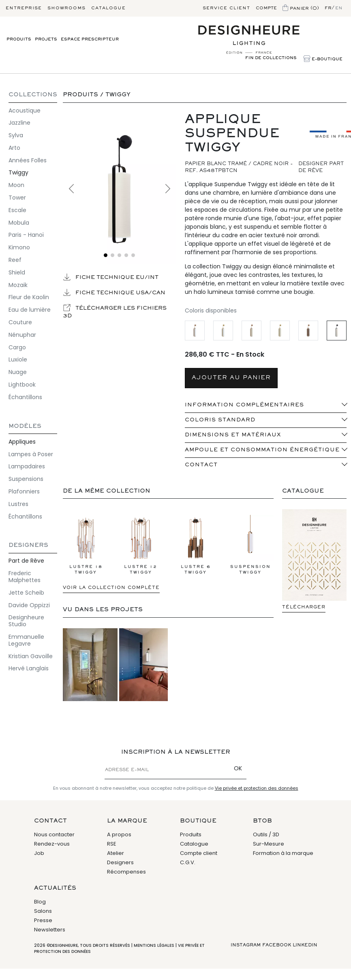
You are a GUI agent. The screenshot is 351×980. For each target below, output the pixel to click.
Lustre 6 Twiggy (195, 544)
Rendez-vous (52, 844)
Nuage (18, 372)
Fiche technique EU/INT (111, 277)
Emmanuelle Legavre (26, 640)
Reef (15, 260)
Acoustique (25, 111)
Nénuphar (22, 335)
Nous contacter (54, 834)
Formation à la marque (283, 853)
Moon (16, 185)
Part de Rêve (26, 561)
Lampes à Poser (31, 454)
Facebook (277, 945)
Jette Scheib (26, 593)
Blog (40, 902)
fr (328, 8)
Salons (43, 911)
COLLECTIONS (33, 95)
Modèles (25, 426)
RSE (112, 844)
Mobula (19, 223)
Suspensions (26, 479)
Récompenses (126, 872)
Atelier (116, 853)
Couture (20, 322)
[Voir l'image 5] (133, 255)
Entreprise (24, 8)
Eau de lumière (30, 310)
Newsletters (50, 930)
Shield (17, 272)
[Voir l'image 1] (106, 255)
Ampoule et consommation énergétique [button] (262, 450)
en (339, 8)
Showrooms (66, 8)
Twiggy (18, 172)
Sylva (16, 135)
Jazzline (19, 123)
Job (39, 853)
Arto (14, 148)
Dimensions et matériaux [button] (233, 435)
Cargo (17, 347)
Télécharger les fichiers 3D (115, 311)
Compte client (199, 853)
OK (238, 768)
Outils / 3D (266, 834)
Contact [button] (201, 465)
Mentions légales (154, 945)
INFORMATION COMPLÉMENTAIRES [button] (244, 405)
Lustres (18, 504)
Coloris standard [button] (220, 420)
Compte (266, 8)
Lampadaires (27, 466)
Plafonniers (24, 491)
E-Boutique (323, 60)
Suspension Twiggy (250, 544)
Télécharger (304, 607)
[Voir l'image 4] (126, 255)
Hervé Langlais (29, 668)
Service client (226, 8)
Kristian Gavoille (31, 656)
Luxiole (18, 359)
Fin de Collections (271, 58)
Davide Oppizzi (29, 605)
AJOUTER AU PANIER (231, 378)
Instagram (246, 945)
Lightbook (22, 385)
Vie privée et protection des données (257, 788)
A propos (119, 834)
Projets (46, 39)
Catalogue (108, 8)
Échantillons (25, 397)
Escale (17, 210)
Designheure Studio (26, 621)
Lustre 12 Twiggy (141, 544)
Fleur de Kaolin (29, 297)
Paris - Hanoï (26, 235)
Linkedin (305, 945)
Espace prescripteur (90, 39)
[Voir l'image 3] (119, 255)
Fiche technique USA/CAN (114, 292)
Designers (28, 545)
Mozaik (18, 285)
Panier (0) (301, 9)
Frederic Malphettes (25, 577)
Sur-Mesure (269, 844)
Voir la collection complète (111, 588)
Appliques (22, 442)
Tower (17, 198)
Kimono (19, 247)
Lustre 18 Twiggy (86, 544)
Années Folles (28, 160)
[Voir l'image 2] (112, 255)
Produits (19, 39)
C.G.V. (188, 862)
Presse (43, 920)
